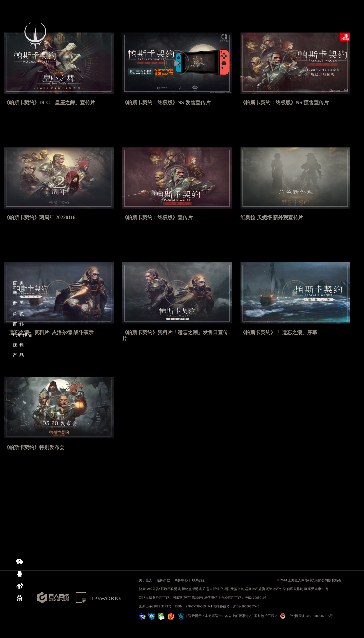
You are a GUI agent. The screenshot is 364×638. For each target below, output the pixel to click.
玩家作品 (23, 335)
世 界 (18, 303)
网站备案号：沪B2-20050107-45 (236, 606)
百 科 (18, 324)
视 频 (18, 345)
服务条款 (163, 580)
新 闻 (18, 293)
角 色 (18, 314)
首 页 (18, 283)
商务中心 (181, 580)
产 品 (18, 355)
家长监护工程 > (266, 616)
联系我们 (199, 580)
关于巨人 (146, 580)
